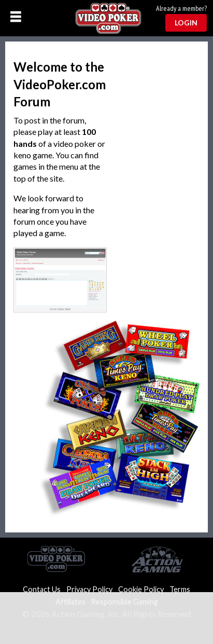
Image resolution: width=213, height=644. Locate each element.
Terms (180, 589)
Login (186, 23)
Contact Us (42, 589)
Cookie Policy (141, 589)
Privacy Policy (89, 589)
